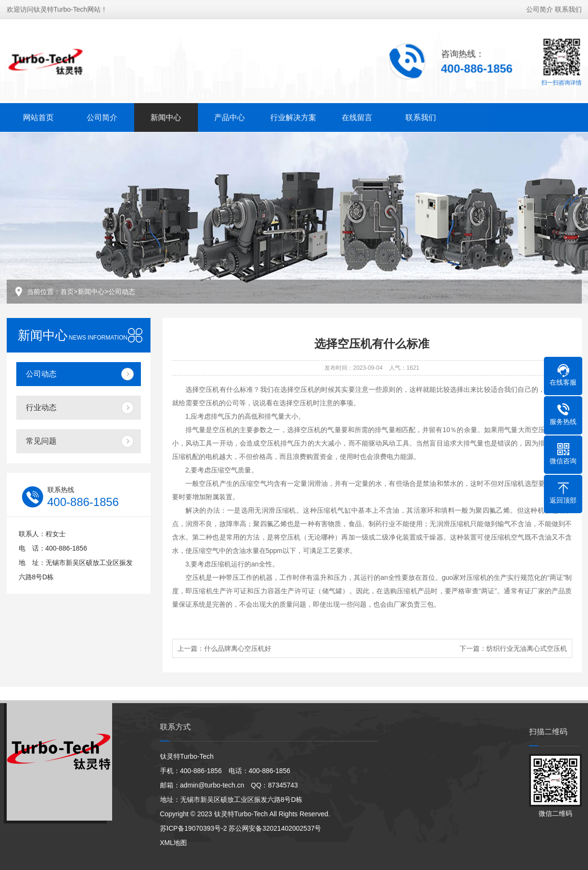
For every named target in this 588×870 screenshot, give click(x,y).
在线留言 (357, 116)
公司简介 (540, 8)
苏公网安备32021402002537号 (275, 828)
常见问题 (41, 441)
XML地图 (174, 843)
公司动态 (122, 292)
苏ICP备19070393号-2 (194, 828)
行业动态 (41, 407)
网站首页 (38, 116)
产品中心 (230, 116)
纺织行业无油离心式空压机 (527, 648)
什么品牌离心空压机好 (238, 648)
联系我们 (568, 8)
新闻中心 (166, 116)
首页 (67, 292)
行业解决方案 (293, 116)
